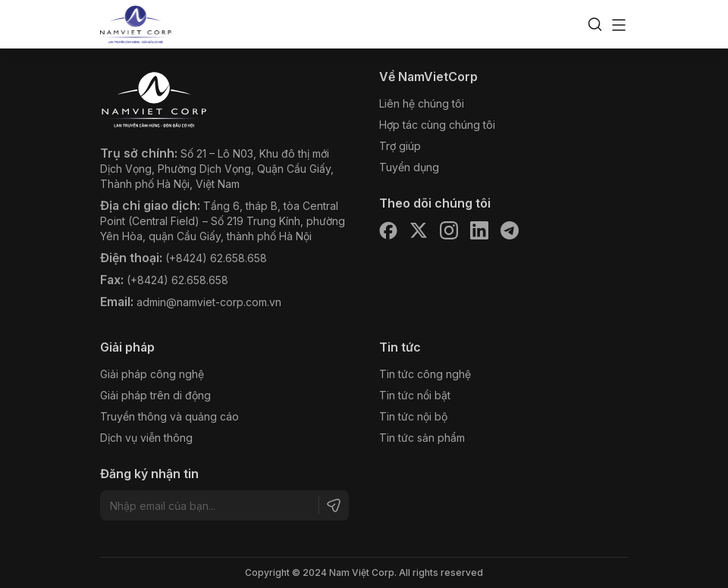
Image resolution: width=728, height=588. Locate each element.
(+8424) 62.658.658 (216, 258)
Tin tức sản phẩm (422, 438)
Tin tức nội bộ (413, 416)
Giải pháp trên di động (155, 395)
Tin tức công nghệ (425, 374)
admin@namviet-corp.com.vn (209, 302)
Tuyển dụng (409, 167)
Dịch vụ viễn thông (146, 438)
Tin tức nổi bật (415, 395)
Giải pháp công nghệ (152, 374)
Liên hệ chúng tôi (422, 103)
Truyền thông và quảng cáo (169, 416)
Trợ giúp (400, 146)
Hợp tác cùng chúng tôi (437, 125)
